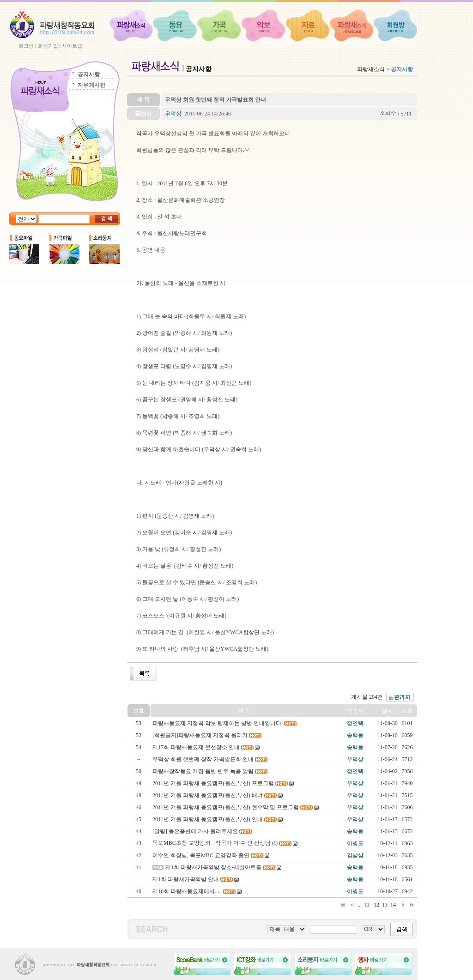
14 (393, 905)
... (360, 905)
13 (385, 905)
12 (376, 905)
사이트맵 (72, 46)
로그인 (26, 46)
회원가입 (48, 46)
